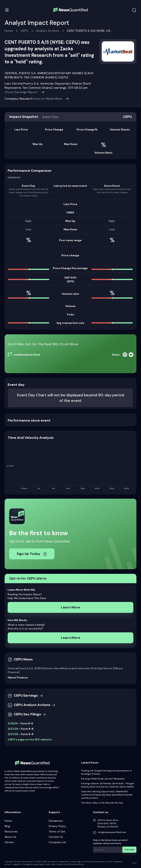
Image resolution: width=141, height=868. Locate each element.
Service (9, 842)
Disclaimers (56, 821)
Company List (57, 842)
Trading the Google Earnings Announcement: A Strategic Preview (106, 772)
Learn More (71, 607)
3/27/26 (13, 729)
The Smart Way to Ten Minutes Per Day (102, 803)
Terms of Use (57, 831)
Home (9, 31)
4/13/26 (13, 723)
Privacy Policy (57, 826)
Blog (7, 826)
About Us (10, 837)
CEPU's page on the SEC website (30, 739)
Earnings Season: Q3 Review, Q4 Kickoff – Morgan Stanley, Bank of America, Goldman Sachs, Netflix (108, 785)
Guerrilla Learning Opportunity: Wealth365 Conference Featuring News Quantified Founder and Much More (107, 795)
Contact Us (56, 837)
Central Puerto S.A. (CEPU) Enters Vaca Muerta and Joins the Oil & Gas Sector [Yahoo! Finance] (65, 670)
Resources (11, 831)
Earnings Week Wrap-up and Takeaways (103, 779)
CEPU (24, 31)
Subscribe (129, 850)
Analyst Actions (48, 31)
